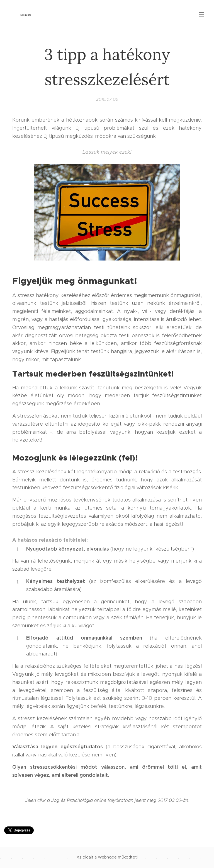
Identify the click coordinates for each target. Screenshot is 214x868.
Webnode (107, 857)
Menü (201, 14)
